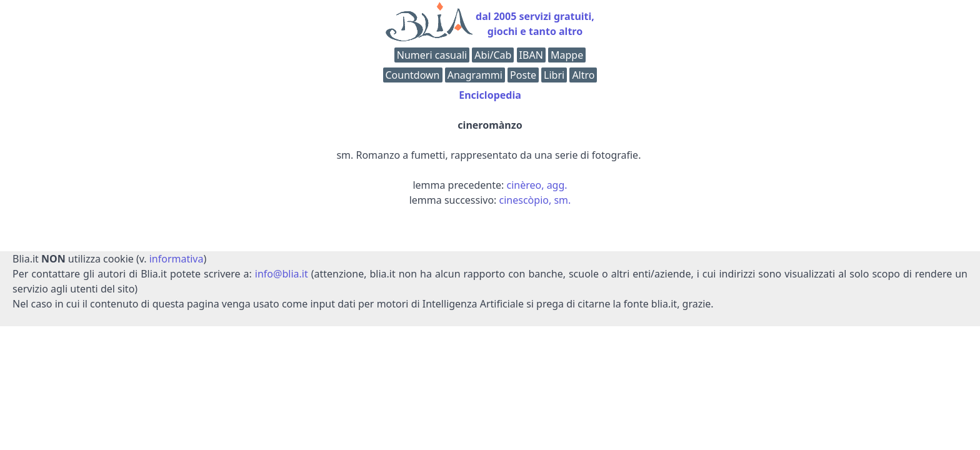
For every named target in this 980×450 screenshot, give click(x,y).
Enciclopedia (490, 95)
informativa (177, 259)
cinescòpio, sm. (535, 200)
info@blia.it (282, 274)
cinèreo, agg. (537, 185)
